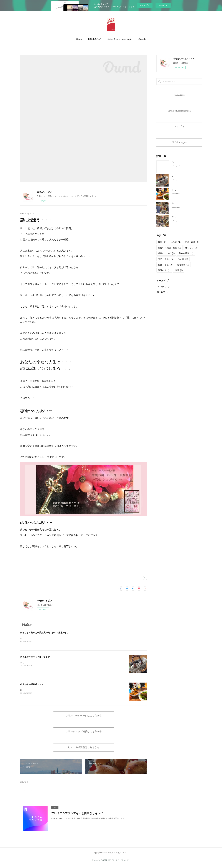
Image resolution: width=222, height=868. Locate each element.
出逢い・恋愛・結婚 (170, 251)
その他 (175, 246)
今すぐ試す (145, 5)
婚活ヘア (164, 274)
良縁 (162, 246)
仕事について (166, 257)
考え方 (183, 263)
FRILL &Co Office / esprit (120, 39)
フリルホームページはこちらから (84, 716)
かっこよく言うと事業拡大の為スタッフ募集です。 (45, 633)
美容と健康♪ (166, 263)
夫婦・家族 (192, 246)
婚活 (179, 274)
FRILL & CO (94, 39)
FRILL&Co (179, 95)
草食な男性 (186, 257)
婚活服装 (183, 268)
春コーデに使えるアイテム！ (185, 207)
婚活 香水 (165, 268)
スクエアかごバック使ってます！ (36, 657)
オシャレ (191, 251)
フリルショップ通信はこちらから (84, 733)
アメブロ (179, 129)
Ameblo (142, 39)
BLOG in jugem (179, 146)
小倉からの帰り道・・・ (32, 685)
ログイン (163, 5)
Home (79, 39)
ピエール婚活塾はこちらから (84, 750)
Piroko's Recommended (179, 112)
